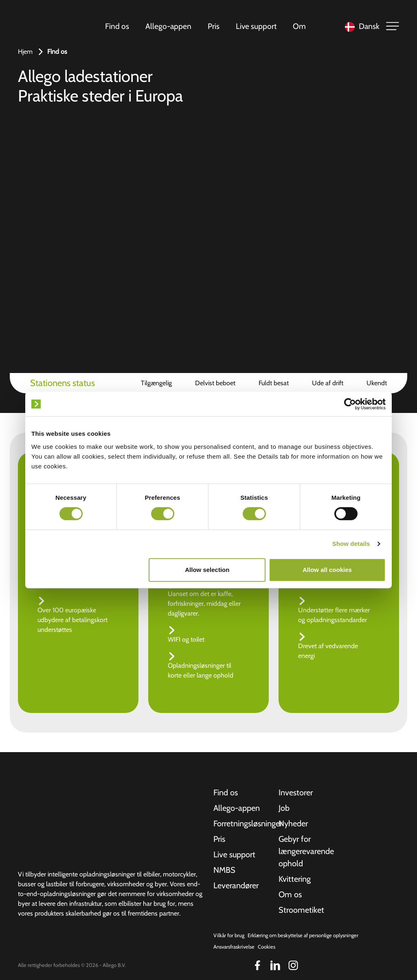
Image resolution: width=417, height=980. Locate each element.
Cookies (267, 947)
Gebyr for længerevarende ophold (306, 851)
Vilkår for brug (229, 935)
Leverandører (236, 885)
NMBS (224, 870)
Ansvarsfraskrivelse (234, 947)
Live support (256, 26)
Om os (290, 894)
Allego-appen (168, 26)
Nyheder (293, 823)
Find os (117, 26)
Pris (214, 26)
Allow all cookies (327, 570)
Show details (351, 544)
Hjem (25, 52)
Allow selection (207, 570)
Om (299, 26)
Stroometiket (301, 910)
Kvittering (295, 879)
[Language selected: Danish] (360, 26)
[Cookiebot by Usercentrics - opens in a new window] (350, 404)
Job (284, 808)
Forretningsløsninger (241, 823)
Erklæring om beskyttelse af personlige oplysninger (303, 935)
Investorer (296, 792)
